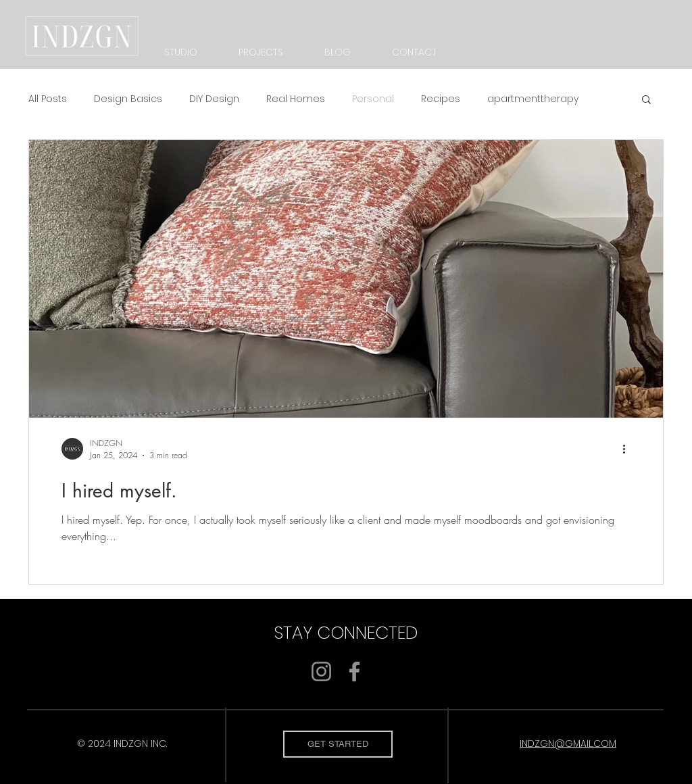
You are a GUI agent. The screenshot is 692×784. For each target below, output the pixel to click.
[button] (646, 100)
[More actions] (628, 449)
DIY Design (214, 99)
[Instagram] (321, 671)
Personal (373, 99)
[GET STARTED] (338, 744)
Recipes (441, 99)
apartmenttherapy (533, 99)
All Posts (48, 99)
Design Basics (128, 99)
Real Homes (296, 99)
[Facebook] (354, 671)
